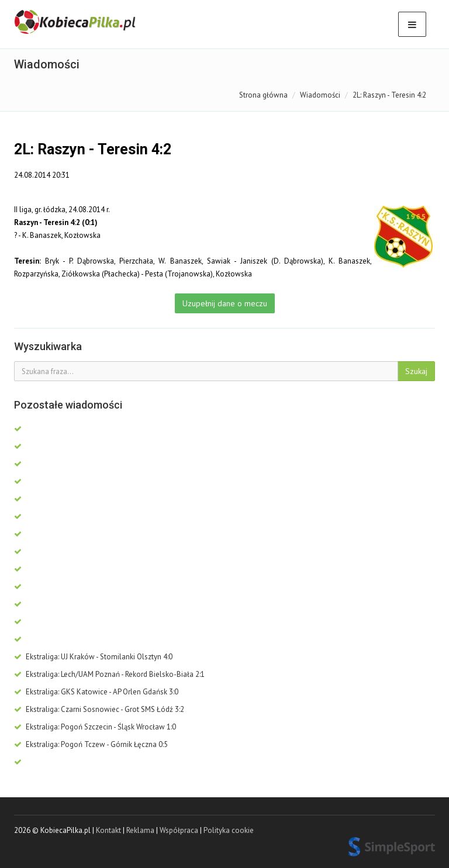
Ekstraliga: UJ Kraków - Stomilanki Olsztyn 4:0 (93, 657)
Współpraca (179, 830)
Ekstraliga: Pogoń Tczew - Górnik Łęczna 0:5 (91, 744)
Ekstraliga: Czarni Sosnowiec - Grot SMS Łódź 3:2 (99, 709)
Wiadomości (320, 95)
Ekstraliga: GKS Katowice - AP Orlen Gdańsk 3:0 (96, 692)
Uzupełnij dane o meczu (225, 303)
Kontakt (108, 830)
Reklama (140, 830)
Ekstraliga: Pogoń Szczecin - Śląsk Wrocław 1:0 (95, 727)
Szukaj (416, 371)
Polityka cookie (229, 830)
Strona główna (263, 95)
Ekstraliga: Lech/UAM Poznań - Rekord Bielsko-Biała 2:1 (109, 674)
